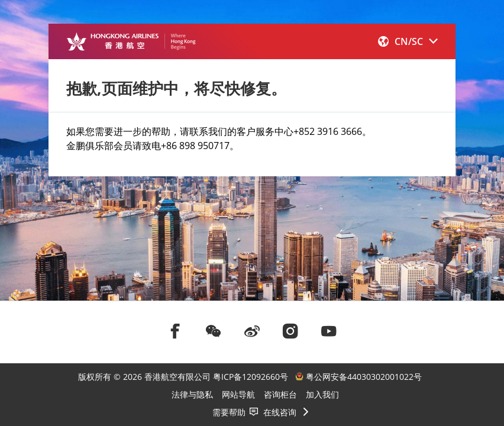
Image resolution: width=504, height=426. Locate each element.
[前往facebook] (175, 331)
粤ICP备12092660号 (251, 377)
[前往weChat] (214, 331)
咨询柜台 (280, 394)
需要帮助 (229, 412)
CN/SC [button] (408, 41)
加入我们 (322, 394)
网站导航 (238, 394)
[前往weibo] (252, 331)
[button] (408, 41)
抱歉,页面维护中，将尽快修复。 (176, 88)
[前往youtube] (329, 331)
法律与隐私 (192, 394)
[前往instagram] (290, 331)
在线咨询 (280, 412)
